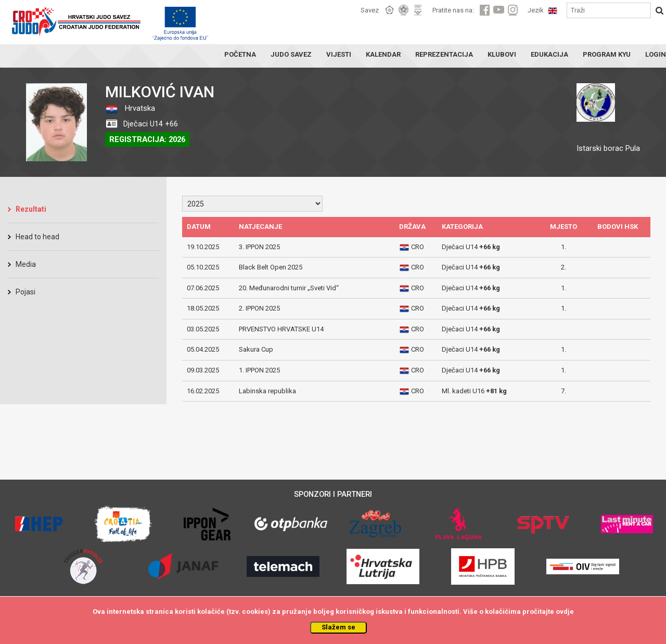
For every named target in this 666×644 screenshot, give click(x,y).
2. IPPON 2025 (259, 308)
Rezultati (31, 209)
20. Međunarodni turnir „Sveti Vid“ (289, 288)
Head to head (37, 237)
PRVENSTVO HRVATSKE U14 (281, 329)
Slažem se (338, 627)
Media (26, 264)
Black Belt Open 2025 (271, 267)
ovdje (565, 611)
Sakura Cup (256, 349)
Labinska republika (267, 391)
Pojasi (25, 292)
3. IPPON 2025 (259, 247)
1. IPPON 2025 (259, 370)
